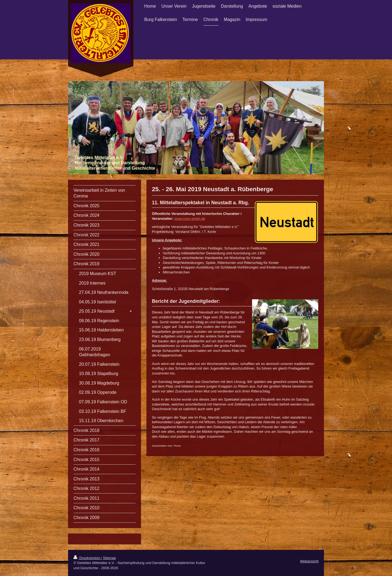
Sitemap (109, 558)
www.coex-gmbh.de (190, 219)
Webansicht (309, 561)
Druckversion (87, 558)
